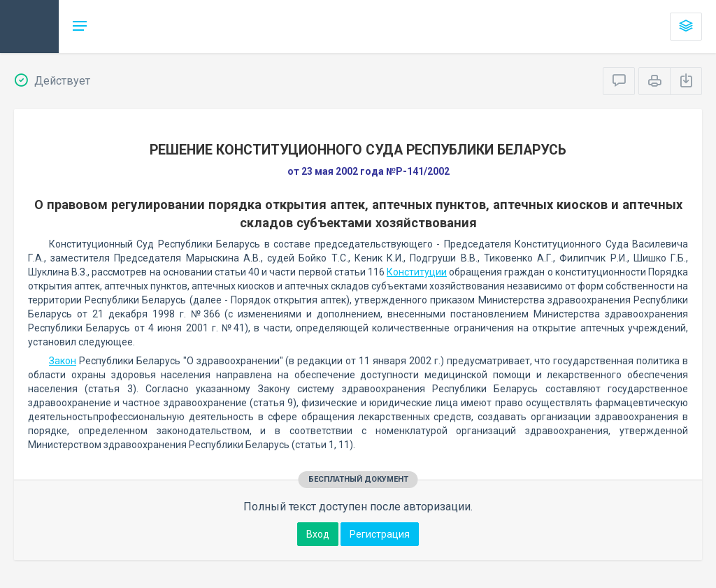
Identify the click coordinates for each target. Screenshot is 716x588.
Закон (63, 361)
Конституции (417, 272)
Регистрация (380, 534)
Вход (318, 534)
